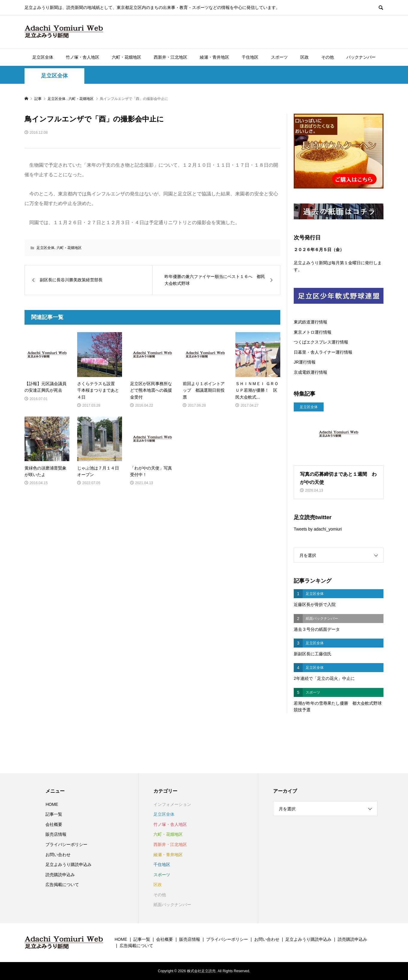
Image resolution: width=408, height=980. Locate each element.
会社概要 (54, 824)
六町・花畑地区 (127, 57)
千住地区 (250, 57)
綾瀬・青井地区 (214, 57)
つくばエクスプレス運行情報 (321, 342)
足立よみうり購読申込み (68, 864)
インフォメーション (172, 804)
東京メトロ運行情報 (313, 332)
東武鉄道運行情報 (310, 322)
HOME (52, 804)
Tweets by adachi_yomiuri (318, 529)
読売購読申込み (60, 875)
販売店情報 (56, 834)
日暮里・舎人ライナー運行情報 (323, 352)
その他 (328, 57)
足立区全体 (43, 57)
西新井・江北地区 (170, 57)
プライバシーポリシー (66, 844)
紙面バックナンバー (172, 905)
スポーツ (279, 57)
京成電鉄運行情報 (310, 372)
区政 (305, 57)
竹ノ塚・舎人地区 (83, 57)
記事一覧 (54, 814)
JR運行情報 (305, 362)
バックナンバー (361, 57)
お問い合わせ (58, 855)
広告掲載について (62, 885)
